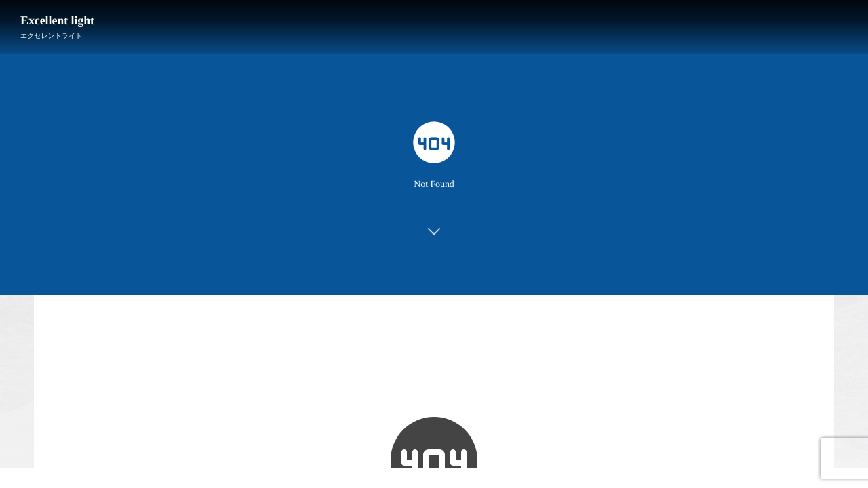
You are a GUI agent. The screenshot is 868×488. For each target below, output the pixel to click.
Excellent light (57, 20)
